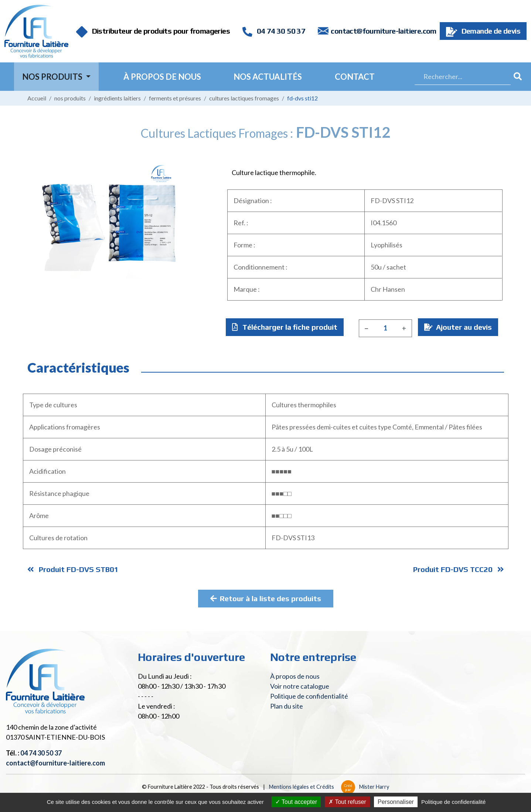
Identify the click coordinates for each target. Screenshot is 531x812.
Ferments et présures (175, 98)
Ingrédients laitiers (117, 98)
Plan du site (287, 706)
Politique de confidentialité (309, 696)
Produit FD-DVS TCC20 (459, 569)
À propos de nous (162, 77)
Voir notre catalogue (300, 686)
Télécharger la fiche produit (285, 327)
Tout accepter (296, 802)
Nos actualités (268, 77)
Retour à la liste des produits (266, 598)
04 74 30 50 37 (274, 31)
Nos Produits (53, 77)
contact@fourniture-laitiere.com (383, 31)
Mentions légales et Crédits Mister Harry (329, 787)
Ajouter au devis (458, 327)
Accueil (37, 98)
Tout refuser (347, 802)
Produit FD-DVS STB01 (73, 569)
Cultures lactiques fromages (244, 98)
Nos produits (70, 98)
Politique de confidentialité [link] (453, 802)
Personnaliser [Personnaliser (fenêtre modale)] (396, 802)
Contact (355, 77)
